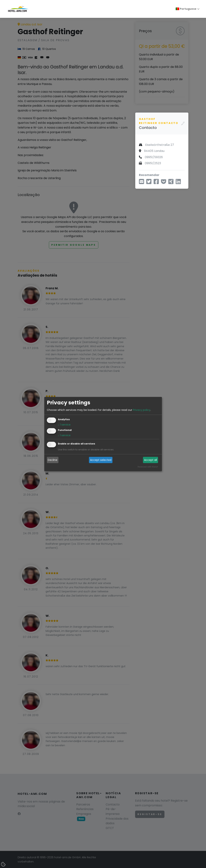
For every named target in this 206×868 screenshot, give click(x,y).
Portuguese (186, 9)
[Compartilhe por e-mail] (141, 183)
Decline (53, 460)
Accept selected (101, 460)
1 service (64, 425)
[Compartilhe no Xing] (171, 183)
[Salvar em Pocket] (164, 183)
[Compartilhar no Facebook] (156, 183)
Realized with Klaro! (148, 467)
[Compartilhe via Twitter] (149, 183)
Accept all (151, 460)
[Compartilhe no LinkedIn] (178, 183)
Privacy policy (142, 410)
